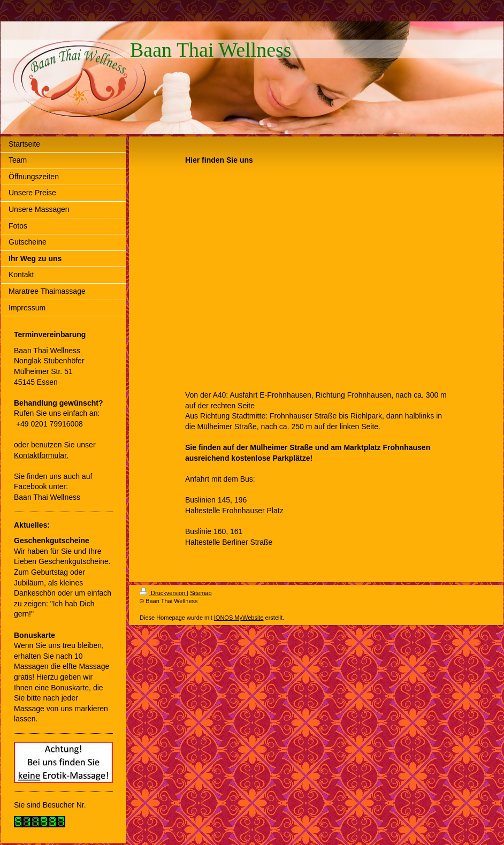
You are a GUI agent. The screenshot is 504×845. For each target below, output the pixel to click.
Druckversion (163, 593)
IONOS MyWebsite (239, 618)
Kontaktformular (40, 455)
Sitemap (201, 593)
